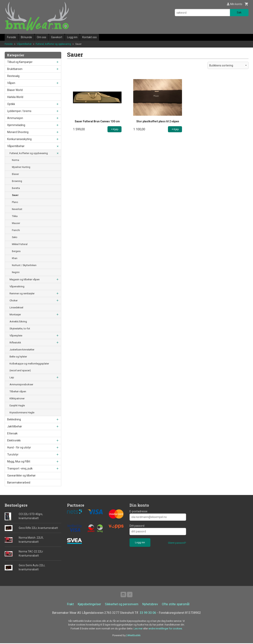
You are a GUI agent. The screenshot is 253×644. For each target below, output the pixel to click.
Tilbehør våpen (18, 391)
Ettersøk (12, 433)
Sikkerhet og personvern (122, 605)
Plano (15, 202)
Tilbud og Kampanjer (20, 62)
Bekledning (14, 419)
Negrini (16, 272)
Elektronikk (14, 440)
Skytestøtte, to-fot (20, 329)
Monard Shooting (18, 132)
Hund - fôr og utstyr (19, 447)
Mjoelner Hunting (21, 167)
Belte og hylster (18, 357)
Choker (14, 300)
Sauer (15, 195)
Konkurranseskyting (19, 139)
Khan (15, 258)
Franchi (16, 230)
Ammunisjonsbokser (21, 384)
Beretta (16, 188)
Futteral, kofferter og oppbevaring (29, 153)
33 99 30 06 (148, 614)
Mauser (16, 223)
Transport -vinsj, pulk (20, 468)
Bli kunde (26, 37)
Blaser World (15, 90)
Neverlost (17, 209)
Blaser (15, 174)
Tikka (15, 216)
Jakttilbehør (15, 426)
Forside (12, 37)
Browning (17, 181)
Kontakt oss (90, 37)
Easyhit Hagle (17, 405)
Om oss (42, 37)
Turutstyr (13, 454)
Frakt (70, 605)
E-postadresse (138, 511)
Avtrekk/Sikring (18, 322)
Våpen (11, 83)
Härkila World (15, 97)
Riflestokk (15, 343)
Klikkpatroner (17, 398)
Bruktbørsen (15, 69)
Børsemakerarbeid (19, 483)
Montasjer (15, 315)
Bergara (16, 251)
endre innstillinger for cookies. (166, 629)
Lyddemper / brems (19, 111)
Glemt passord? (177, 543)
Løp (12, 377)
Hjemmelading (16, 125)
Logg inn (72, 37)
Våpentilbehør (16, 146)
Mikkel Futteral (20, 244)
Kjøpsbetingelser (89, 605)
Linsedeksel (16, 307)
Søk (239, 12)
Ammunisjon (15, 118)
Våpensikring (17, 286)
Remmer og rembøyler (22, 293)
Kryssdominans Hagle (22, 412)
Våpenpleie (16, 336)
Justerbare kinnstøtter (22, 350)
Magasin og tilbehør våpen (25, 279)
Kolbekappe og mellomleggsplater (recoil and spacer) (29, 367)
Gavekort (57, 37)
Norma (16, 160)
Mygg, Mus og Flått (19, 461)
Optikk (11, 104)
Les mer (138, 629)
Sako (15, 237)
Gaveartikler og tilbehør (21, 476)
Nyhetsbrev (150, 605)
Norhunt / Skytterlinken (24, 265)
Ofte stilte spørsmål (176, 605)
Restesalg (13, 76)
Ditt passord (137, 526)
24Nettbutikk (133, 636)
